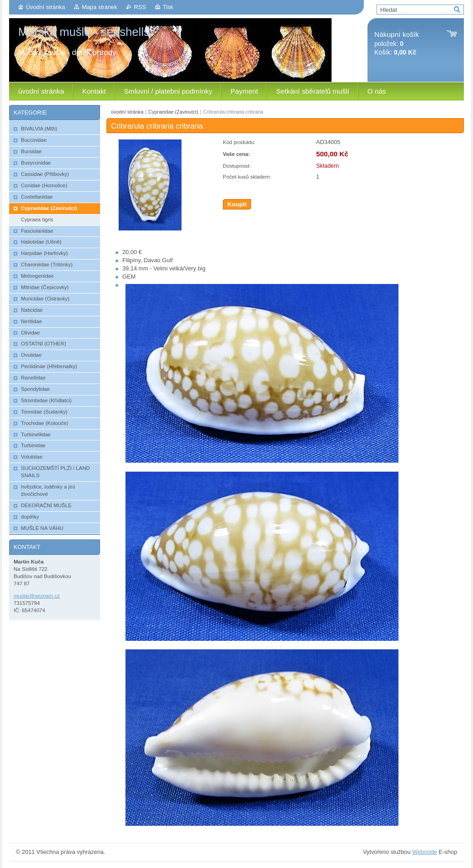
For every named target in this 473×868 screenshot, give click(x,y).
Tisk (168, 7)
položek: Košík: (397, 43)
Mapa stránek (100, 7)
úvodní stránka (127, 112)
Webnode (425, 852)
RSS (140, 7)
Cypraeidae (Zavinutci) (173, 112)
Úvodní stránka (45, 7)
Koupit (237, 204)
